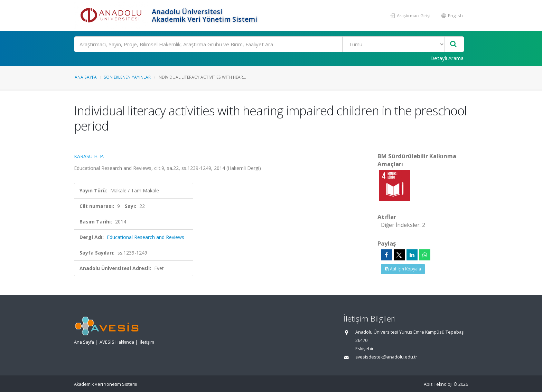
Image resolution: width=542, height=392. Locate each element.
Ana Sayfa (86, 77)
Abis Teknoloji (438, 384)
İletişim (147, 342)
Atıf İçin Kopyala (403, 269)
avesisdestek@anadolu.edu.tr (386, 357)
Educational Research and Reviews (146, 237)
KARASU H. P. (89, 156)
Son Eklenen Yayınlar (127, 77)
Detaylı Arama (447, 58)
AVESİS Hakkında (117, 342)
